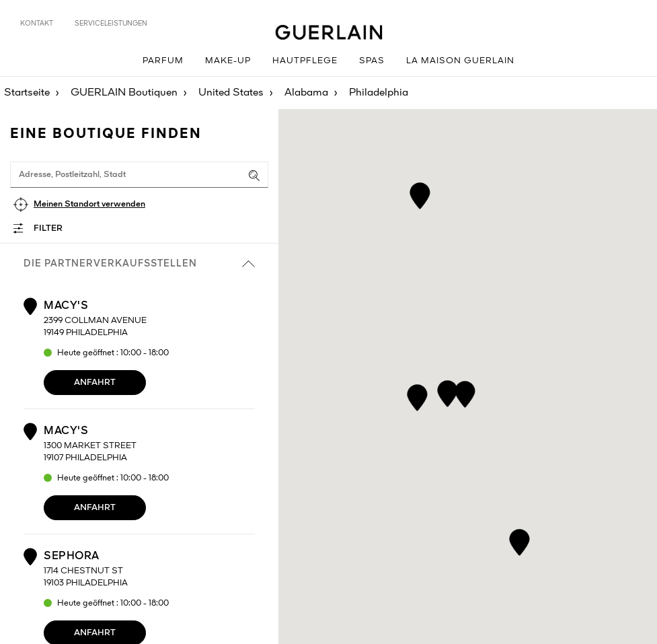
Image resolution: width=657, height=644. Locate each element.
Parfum (163, 61)
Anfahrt (95, 383)
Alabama (306, 93)
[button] (419, 193)
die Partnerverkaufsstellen (139, 264)
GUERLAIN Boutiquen (124, 93)
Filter (48, 228)
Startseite (27, 93)
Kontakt (37, 24)
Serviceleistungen (111, 24)
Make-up (228, 61)
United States (231, 93)
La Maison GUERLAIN (460, 61)
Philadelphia (379, 93)
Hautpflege (305, 61)
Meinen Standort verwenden (89, 204)
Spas (372, 61)
